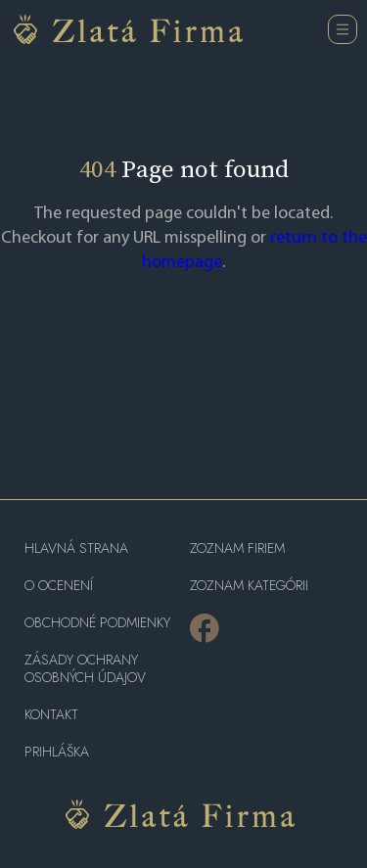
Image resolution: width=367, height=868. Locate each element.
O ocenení (59, 586)
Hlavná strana (76, 548)
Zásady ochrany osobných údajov (85, 669)
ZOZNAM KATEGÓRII (249, 586)
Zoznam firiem (237, 548)
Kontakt (51, 715)
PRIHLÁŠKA (57, 752)
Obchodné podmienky (97, 623)
